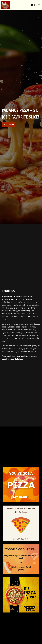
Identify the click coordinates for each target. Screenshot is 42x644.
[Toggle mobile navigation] (39, 5)
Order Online (9, 125)
